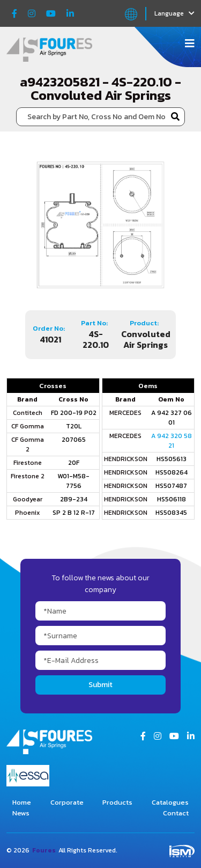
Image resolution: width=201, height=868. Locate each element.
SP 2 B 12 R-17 (74, 513)
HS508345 (171, 513)
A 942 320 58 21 (172, 441)
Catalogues (170, 802)
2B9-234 (74, 499)
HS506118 (172, 499)
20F (74, 463)
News (21, 813)
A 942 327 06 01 (172, 418)
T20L (74, 426)
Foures (44, 850)
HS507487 (171, 486)
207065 (74, 440)
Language (174, 13)
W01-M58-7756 (73, 481)
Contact (176, 813)
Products (117, 802)
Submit (100, 685)
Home (22, 802)
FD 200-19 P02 (74, 413)
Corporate (67, 802)
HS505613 (172, 459)
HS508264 (172, 472)
